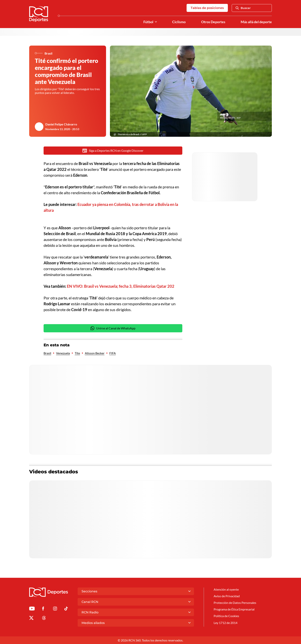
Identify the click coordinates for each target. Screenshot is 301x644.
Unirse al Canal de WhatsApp (113, 328)
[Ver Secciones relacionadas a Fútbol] (156, 22)
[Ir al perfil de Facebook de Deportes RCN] (43, 609)
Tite (77, 353)
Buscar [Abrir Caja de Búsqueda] (243, 8)
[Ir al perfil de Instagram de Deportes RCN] (55, 609)
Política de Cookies (226, 616)
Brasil (47, 353)
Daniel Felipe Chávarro (61, 124)
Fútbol (148, 22)
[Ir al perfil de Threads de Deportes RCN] (44, 619)
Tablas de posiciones (207, 8)
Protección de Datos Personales (235, 603)
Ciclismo (179, 22)
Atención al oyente (226, 589)
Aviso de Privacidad (227, 596)
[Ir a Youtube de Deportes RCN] (32, 609)
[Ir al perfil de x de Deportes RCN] (31, 619)
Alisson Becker (95, 353)
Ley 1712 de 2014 (226, 623)
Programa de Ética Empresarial (234, 609)
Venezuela (63, 353)
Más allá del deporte (256, 22)
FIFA (113, 353)
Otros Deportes (213, 22)
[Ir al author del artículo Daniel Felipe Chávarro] (39, 127)
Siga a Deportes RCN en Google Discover (113, 151)
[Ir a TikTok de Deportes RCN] (66, 609)
